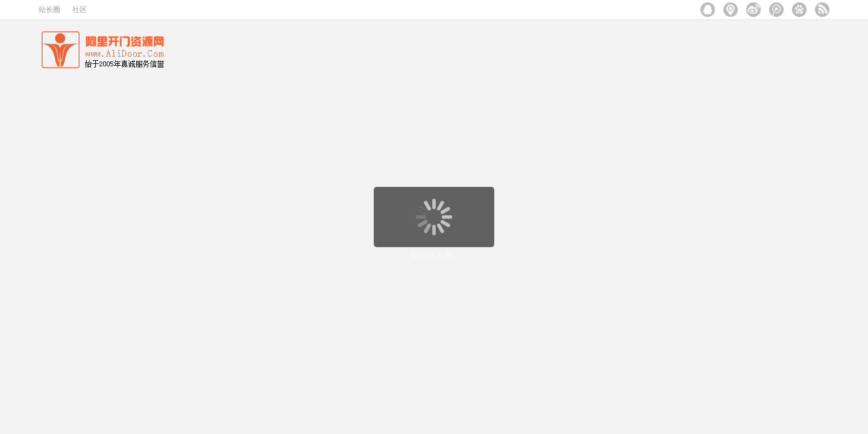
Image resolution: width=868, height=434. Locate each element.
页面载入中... (435, 255)
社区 (80, 10)
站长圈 (49, 10)
